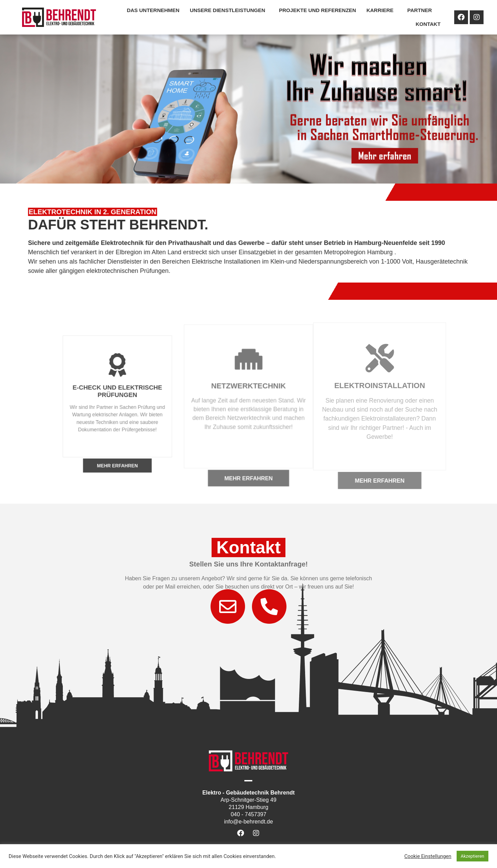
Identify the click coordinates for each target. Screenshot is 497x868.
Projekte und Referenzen (317, 10)
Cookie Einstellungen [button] (428, 856)
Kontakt (428, 24)
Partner (421, 10)
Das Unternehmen (153, 10)
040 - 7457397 (248, 814)
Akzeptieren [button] (472, 856)
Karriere (382, 10)
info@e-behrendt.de (248, 822)
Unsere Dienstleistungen (229, 10)
